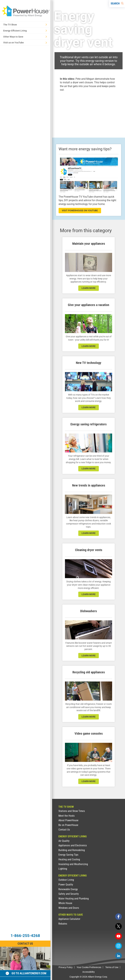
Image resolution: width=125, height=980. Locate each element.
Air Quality (64, 841)
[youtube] (118, 936)
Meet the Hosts (66, 816)
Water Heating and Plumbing (74, 899)
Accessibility (89, 972)
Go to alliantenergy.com (26, 973)
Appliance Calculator (69, 919)
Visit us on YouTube (25, 43)
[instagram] (118, 946)
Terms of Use (112, 967)
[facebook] (118, 917)
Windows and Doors (69, 908)
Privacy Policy (66, 967)
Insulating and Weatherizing (73, 864)
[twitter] (118, 926)
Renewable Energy (68, 889)
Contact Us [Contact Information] (25, 944)
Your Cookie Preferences (89, 967)
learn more (89, 288)
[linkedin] (118, 956)
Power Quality (66, 885)
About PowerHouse (68, 820)
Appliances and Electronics (73, 845)
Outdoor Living (66, 880)
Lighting (63, 869)
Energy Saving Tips (68, 855)
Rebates (63, 924)
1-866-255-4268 (25, 936)
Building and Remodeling (72, 850)
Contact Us (64, 830)
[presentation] (89, 112)
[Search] (117, 4)
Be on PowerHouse (68, 825)
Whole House (65, 903)
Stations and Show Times (72, 811)
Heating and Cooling (69, 859)
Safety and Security (69, 894)
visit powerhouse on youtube (80, 210)
